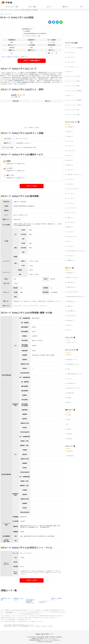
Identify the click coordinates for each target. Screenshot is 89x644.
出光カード (70, 217)
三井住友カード (71, 127)
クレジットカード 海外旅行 (74, 100)
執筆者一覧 (54, 637)
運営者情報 (41, 637)
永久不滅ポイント (72, 311)
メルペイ (69, 379)
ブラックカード (71, 62)
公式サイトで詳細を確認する (32, 61)
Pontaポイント (71, 320)
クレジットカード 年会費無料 (75, 48)
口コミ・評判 (32, 7)
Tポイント (70, 330)
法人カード (70, 95)
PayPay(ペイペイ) (72, 359)
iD (68, 424)
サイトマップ (49, 640)
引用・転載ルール (41, 639)
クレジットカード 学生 (73, 110)
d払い (69, 369)
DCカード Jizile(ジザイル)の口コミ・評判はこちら (15, 57)
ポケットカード (71, 213)
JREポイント (71, 306)
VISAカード (70, 136)
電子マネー (66, 7)
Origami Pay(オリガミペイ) (74, 374)
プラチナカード (71, 57)
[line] (61, 22)
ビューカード (71, 198)
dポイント (70, 325)
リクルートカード (72, 208)
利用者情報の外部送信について (37, 640)
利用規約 (34, 639)
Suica (69, 419)
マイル (81, 7)
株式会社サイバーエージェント (30, 626)
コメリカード (71, 256)
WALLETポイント (72, 287)
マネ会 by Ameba (9, 612)
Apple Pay (70, 451)
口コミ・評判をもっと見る (32, 128)
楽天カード (70, 165)
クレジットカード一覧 (12, 7)
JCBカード (70, 132)
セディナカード (71, 222)
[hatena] (57, 22)
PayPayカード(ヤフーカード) (75, 175)
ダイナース (70, 146)
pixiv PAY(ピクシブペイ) (73, 388)
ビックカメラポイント (73, 292)
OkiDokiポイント (72, 301)
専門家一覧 (48, 637)
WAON (69, 429)
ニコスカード (18, 10)
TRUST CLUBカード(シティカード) (76, 251)
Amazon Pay (70, 393)
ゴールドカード (71, 53)
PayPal (69, 398)
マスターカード (71, 151)
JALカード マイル (72, 342)
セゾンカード (71, 194)
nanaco (69, 415)
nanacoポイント (71, 282)
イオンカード (71, 170)
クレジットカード (9, 10)
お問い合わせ (56, 640)
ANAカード (70, 160)
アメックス (70, 141)
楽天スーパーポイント (73, 278)
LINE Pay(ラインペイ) (73, 364)
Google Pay (70, 456)
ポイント (49, 7)
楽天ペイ (69, 355)
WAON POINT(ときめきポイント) (76, 297)
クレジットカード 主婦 (73, 115)
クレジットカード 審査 (73, 86)
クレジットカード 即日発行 (74, 91)
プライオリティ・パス (73, 67)
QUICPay (70, 439)
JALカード (70, 155)
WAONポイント (71, 273)
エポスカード (71, 184)
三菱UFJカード (71, 260)
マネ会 (2, 10)
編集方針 (60, 637)
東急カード (70, 227)
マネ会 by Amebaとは (32, 637)
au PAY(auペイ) (71, 383)
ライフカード (71, 203)
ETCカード (70, 72)
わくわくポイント (72, 316)
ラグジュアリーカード (73, 189)
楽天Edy (69, 434)
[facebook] (50, 22)
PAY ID (69, 402)
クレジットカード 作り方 (74, 76)
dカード (69, 241)
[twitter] (54, 22)
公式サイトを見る (32, 186)
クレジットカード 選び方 (74, 81)
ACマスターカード (72, 237)
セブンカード (71, 246)
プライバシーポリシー (52, 639)
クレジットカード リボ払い (74, 105)
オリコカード (71, 179)
